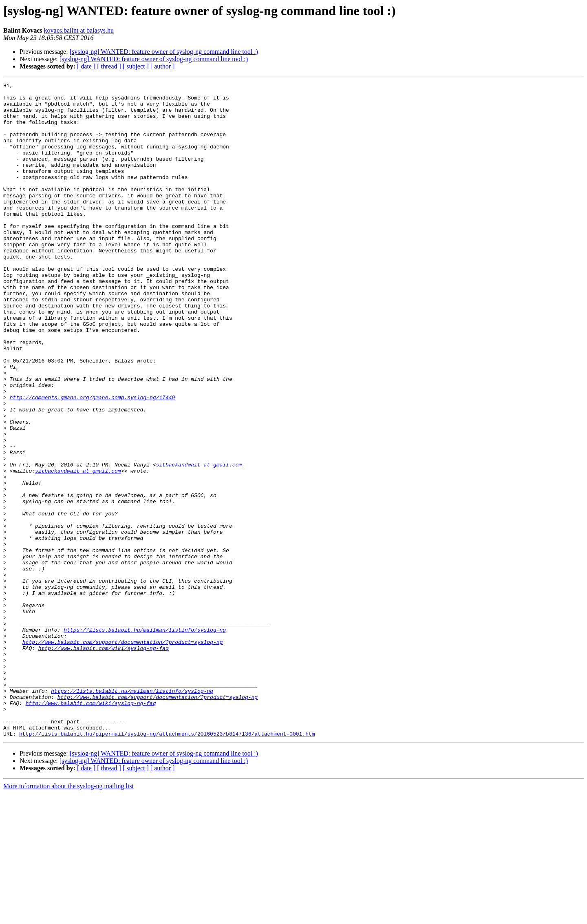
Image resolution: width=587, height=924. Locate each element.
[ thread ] (109, 66)
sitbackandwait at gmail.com (199, 542)
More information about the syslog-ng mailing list (68, 917)
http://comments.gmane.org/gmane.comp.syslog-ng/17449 (93, 461)
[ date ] (86, 66)
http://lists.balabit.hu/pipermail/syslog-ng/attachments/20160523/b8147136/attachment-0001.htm (167, 864)
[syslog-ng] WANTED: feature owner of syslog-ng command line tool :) (164, 52)
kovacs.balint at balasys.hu (79, 30)
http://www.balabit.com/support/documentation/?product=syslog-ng (122, 754)
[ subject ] (136, 66)
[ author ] (163, 66)
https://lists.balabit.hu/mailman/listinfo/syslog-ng (145, 740)
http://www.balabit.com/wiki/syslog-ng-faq (104, 762)
